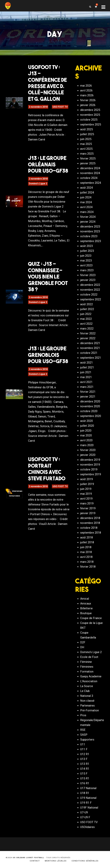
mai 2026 (86, 86)
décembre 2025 (90, 110)
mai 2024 (86, 202)
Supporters (87, 740)
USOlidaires (87, 827)
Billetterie (86, 608)
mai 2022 (86, 319)
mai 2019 (86, 494)
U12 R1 (85, 754)
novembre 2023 (90, 231)
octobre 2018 (89, 528)
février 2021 (88, 392)
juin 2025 (86, 139)
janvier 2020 (88, 455)
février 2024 (88, 217)
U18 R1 (85, 793)
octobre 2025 (89, 120)
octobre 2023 (89, 236)
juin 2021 (86, 372)
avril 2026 (86, 90)
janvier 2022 (88, 338)
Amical (85, 599)
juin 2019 (86, 489)
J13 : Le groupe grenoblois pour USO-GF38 (48, 355)
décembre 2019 (90, 460)
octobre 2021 (89, 353)
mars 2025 (87, 154)
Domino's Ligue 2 (38, 184)
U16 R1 (85, 783)
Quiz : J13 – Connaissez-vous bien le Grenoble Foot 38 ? (48, 277)
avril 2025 (86, 149)
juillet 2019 (87, 484)
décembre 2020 (90, 401)
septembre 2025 (91, 124)
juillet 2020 (87, 426)
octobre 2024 (89, 178)
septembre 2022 (91, 299)
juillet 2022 (87, 309)
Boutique (86, 613)
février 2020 (88, 450)
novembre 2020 (90, 406)
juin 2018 (86, 547)
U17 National (88, 788)
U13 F (84, 759)
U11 (83, 744)
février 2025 (88, 158)
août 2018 (87, 537)
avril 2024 (86, 207)
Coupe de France (91, 618)
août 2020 (87, 421)
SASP (84, 735)
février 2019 (88, 508)
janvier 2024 (88, 222)
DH (82, 647)
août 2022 (87, 304)
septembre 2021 (91, 358)
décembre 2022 (90, 285)
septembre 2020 (91, 416)
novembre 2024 (90, 173)
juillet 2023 (87, 251)
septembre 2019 (91, 474)
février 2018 (88, 567)
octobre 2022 (89, 295)
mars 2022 (87, 329)
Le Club (85, 691)
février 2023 (88, 275)
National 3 (87, 696)
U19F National (89, 808)
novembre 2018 (90, 523)
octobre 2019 (89, 469)
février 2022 (88, 333)
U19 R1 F (86, 803)
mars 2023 (87, 270)
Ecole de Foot (89, 657)
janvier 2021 (88, 397)
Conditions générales (85, 861)
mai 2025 (86, 144)
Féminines (87, 667)
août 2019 (87, 479)
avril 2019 (86, 499)
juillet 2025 (87, 134)
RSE (83, 730)
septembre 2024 (91, 183)
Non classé (87, 701)
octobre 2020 (89, 411)
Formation (87, 672)
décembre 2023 (90, 227)
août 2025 (87, 129)
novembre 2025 (90, 115)
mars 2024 (87, 212)
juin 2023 (86, 256)
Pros (83, 715)
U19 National (88, 798)
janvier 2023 (88, 280)
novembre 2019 (90, 465)
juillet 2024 (87, 192)
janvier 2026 (88, 105)
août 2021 (87, 363)
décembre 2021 (90, 343)
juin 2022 (86, 314)
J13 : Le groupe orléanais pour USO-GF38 (48, 164)
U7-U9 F (85, 817)
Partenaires (87, 706)
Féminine (86, 662)
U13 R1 (85, 764)
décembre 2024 (90, 168)
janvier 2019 (88, 513)
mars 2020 (87, 445)
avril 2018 (86, 557)
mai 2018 (86, 552)
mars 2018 (87, 562)
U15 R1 (85, 778)
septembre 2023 (91, 241)
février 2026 (88, 100)
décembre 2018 (90, 518)
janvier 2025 (88, 163)
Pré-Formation (90, 710)
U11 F (84, 749)
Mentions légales (56, 861)
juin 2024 (86, 197)
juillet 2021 (87, 367)
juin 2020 (86, 431)
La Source (87, 686)
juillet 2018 (87, 542)
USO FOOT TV (60, 107)
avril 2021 (86, 382)
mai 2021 (86, 377)
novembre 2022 (90, 290)
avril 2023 (86, 265)
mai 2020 (86, 435)
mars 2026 (87, 95)
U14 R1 (85, 769)
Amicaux (86, 603)
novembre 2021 (90, 348)
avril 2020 (86, 440)
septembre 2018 (91, 533)
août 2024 (87, 188)
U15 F (84, 774)
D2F (83, 642)
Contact (35, 861)
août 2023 (87, 246)
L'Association (89, 681)
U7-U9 (84, 812)
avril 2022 (86, 324)
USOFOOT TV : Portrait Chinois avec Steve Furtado (47, 469)
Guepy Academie (91, 676)
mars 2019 (87, 503)
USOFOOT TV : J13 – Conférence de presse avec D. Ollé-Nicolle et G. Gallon (47, 83)
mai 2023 (86, 261)
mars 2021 (87, 387)
